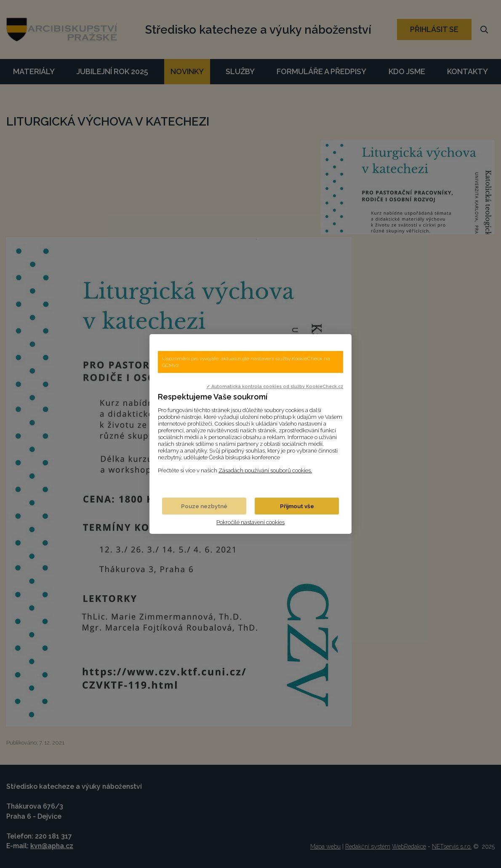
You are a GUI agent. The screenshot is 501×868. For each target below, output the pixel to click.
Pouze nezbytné (204, 506)
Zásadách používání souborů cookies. (265, 470)
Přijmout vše (297, 506)
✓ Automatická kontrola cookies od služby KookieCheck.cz (275, 386)
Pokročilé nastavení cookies (250, 522)
